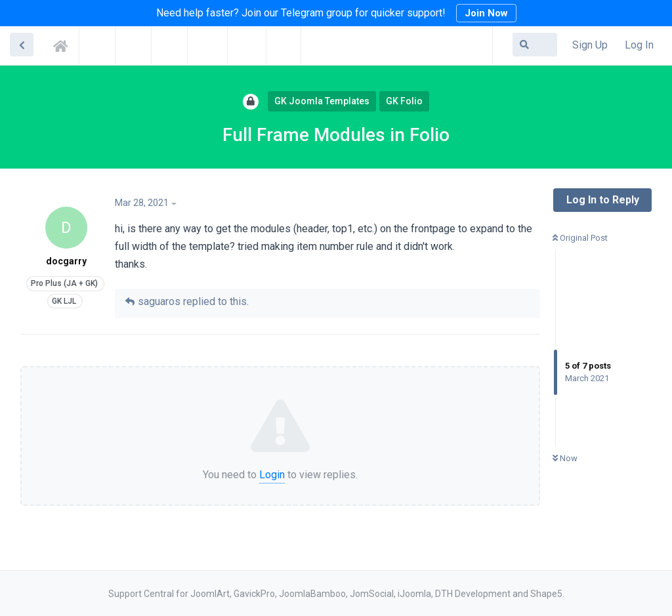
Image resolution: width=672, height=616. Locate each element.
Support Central (64, 44)
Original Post (580, 238)
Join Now (486, 13)
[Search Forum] (535, 45)
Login (272, 475)
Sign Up (590, 45)
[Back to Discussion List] (22, 45)
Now (565, 458)
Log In (639, 45)
